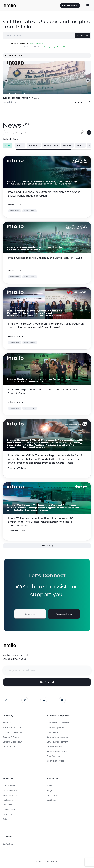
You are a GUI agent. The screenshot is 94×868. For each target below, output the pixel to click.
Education (7, 805)
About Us (7, 723)
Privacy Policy (36, 43)
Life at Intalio (9, 747)
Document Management (59, 723)
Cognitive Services (56, 761)
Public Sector (9, 786)
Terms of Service (63, 47)
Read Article (83, 102)
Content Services (55, 747)
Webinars (51, 800)
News (50, 786)
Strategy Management (58, 742)
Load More (47, 546)
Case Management (56, 728)
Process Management (57, 751)
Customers (52, 795)
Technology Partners (12, 732)
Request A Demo (70, 5)
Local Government (11, 791)
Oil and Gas (8, 814)
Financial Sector (10, 795)
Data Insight (53, 732)
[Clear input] (82, 134)
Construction (9, 810)
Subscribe (82, 36)
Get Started (47, 682)
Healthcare (8, 800)
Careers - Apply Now (12, 742)
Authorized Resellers (12, 728)
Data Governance (55, 756)
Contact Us (30, 614)
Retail (5, 819)
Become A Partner (11, 737)
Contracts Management (58, 737)
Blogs (50, 791)
